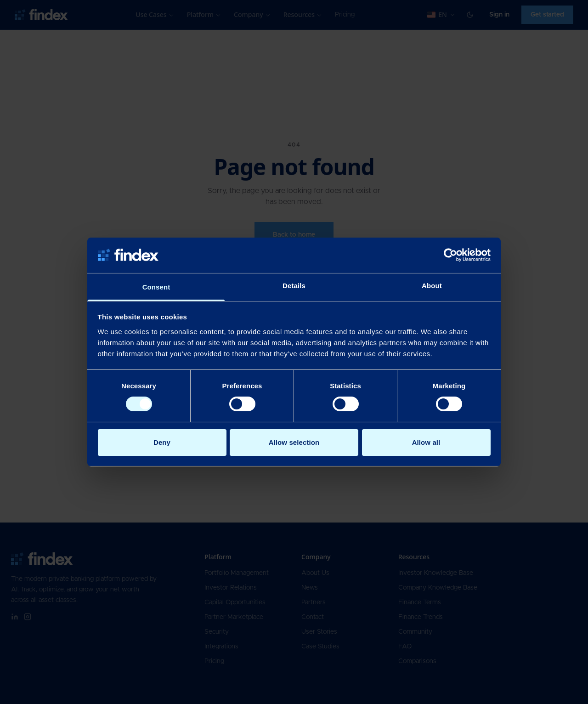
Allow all (426, 442)
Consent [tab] (156, 287)
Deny (162, 442)
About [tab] (432, 286)
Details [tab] (294, 286)
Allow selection (294, 442)
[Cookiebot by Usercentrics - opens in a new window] (450, 255)
